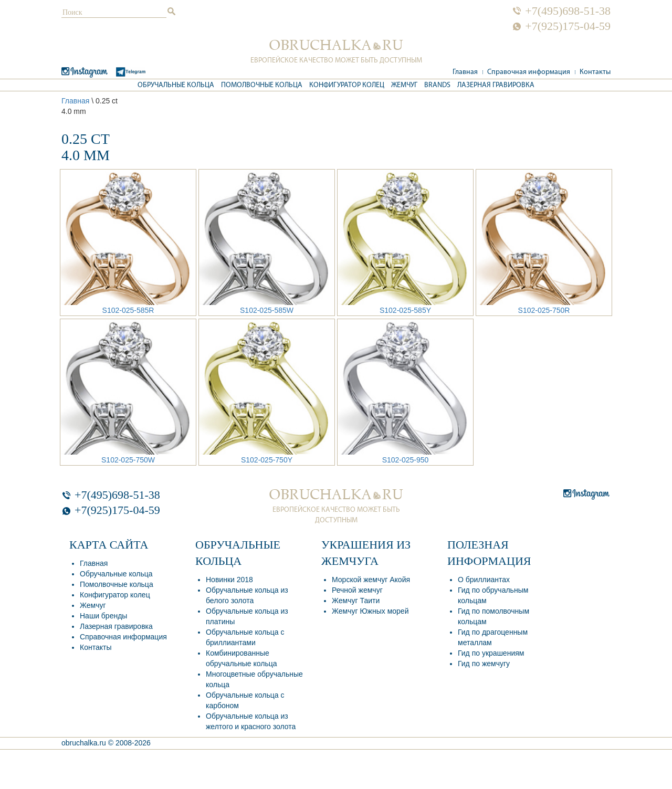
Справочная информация (529, 72)
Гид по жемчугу (484, 664)
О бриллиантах (484, 580)
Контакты (595, 72)
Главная (465, 72)
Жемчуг (404, 85)
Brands (437, 85)
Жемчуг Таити (356, 601)
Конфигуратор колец (347, 85)
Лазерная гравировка (496, 85)
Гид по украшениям (491, 653)
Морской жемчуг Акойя (371, 580)
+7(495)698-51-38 (568, 11)
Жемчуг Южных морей (370, 611)
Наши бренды (103, 616)
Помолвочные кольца (262, 85)
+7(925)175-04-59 (568, 26)
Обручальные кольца (176, 85)
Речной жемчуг (357, 590)
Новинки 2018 (229, 580)
